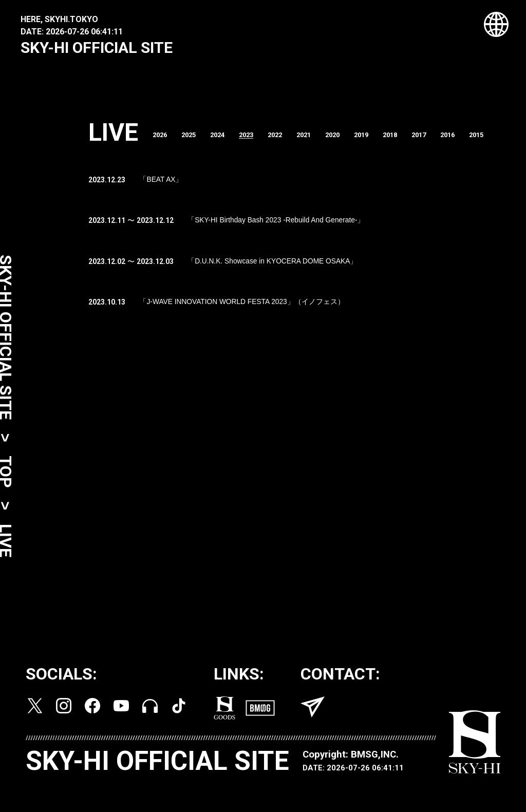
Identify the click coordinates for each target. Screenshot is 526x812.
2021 (318, 139)
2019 (380, 139)
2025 (195, 139)
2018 (410, 139)
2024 (226, 139)
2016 (472, 139)
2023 (256, 139)
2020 (349, 139)
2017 (441, 139)
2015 (503, 139)
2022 (287, 139)
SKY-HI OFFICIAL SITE (97, 48)
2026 (164, 139)
